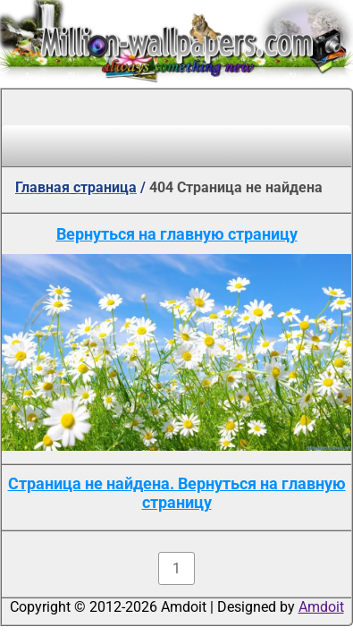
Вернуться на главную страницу (177, 234)
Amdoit (321, 607)
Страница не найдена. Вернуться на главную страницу (177, 493)
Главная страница (76, 187)
